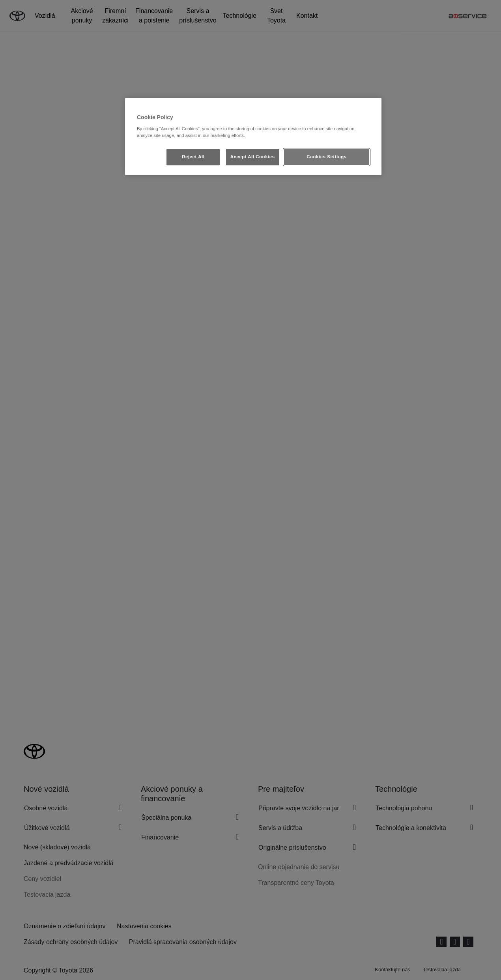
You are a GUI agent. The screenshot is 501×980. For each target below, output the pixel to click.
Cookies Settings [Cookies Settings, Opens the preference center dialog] (326, 157)
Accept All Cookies (253, 157)
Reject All (193, 157)
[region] (253, 137)
